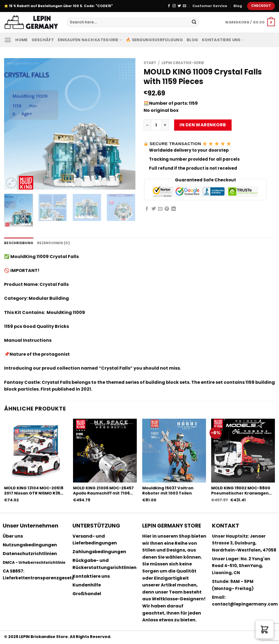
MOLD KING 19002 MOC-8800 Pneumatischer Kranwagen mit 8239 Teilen (241, 491)
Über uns (13, 536)
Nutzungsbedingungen (30, 545)
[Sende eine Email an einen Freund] (160, 209)
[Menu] (8, 40)
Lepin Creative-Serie (183, 63)
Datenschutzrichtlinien (30, 554)
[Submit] (194, 22)
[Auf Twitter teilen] (154, 209)
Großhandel (87, 594)
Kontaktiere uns (223, 40)
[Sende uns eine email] (184, 6)
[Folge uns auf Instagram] (174, 6)
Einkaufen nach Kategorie (90, 40)
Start (150, 63)
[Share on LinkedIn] (174, 209)
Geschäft (43, 40)
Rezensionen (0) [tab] (53, 243)
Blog (238, 6)
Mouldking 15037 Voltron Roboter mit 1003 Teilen (168, 491)
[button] (265, 630)
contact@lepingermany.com (245, 604)
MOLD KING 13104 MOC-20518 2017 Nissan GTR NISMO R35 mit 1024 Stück (34, 491)
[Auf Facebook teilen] (147, 209)
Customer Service (210, 6)
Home (21, 40)
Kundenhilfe (87, 585)
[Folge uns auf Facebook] (169, 6)
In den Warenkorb (203, 125)
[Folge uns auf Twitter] (179, 6)
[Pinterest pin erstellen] (167, 209)
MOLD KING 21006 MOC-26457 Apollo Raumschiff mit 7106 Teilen (103, 491)
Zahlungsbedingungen (99, 552)
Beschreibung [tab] (19, 243)
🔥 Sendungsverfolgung (154, 40)
